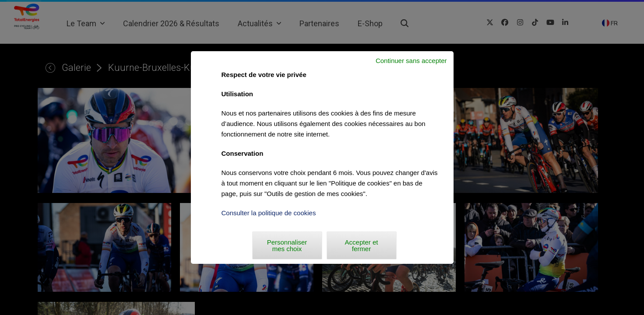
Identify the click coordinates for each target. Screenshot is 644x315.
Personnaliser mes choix (287, 245)
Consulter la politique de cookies (269, 213)
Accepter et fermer (362, 245)
